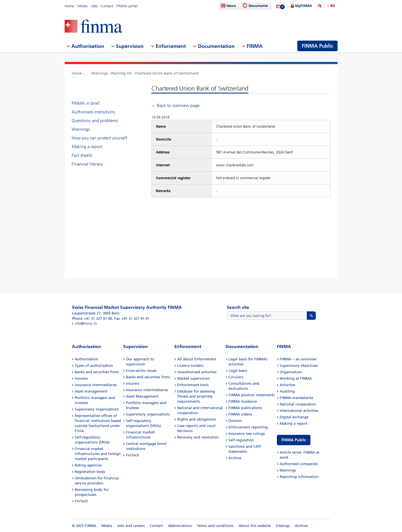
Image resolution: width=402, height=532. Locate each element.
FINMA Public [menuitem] (317, 46)
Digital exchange (294, 417)
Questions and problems (95, 121)
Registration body (90, 472)
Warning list (121, 73)
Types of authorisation (94, 366)
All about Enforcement (197, 359)
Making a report (87, 147)
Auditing (287, 391)
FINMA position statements (252, 395)
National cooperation (298, 404)
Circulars (236, 377)
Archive (235, 458)
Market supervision (193, 378)
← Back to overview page (176, 105)
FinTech (81, 501)
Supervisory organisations (97, 409)
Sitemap (283, 526)
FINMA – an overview (298, 359)
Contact (107, 6)
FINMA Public (294, 440)
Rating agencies (88, 465)
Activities (288, 385)
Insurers (81, 378)
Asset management (91, 391)
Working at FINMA (296, 378)
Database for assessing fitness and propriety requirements (196, 396)
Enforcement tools (193, 385)
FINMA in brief (86, 103)
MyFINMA (303, 6)
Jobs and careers (131, 526)
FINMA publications (245, 408)
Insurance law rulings (247, 434)
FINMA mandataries (296, 398)
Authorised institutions (93, 112)
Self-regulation (241, 440)
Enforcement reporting (248, 427)
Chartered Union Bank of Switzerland (166, 73)
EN (333, 6)
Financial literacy (87, 164)
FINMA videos (240, 414)
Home (69, 6)
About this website (255, 526)
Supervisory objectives (299, 366)
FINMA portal (127, 6)
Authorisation (87, 359)
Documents (255, 6)
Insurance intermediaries (96, 385)
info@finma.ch (86, 324)
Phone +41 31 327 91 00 (92, 319)
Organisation (291, 372)
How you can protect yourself (99, 138)
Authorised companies (299, 464)
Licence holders (190, 366)
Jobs (94, 6)
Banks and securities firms (97, 372)
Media (83, 6)
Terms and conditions (215, 526)
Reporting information (299, 477)
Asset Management (142, 396)
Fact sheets (82, 155)
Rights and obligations (197, 419)
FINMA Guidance (243, 401)
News (228, 6)
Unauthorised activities (197, 372)
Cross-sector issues (141, 371)
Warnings (100, 73)
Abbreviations (180, 526)
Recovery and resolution (198, 437)
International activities (299, 411)
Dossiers (235, 421)
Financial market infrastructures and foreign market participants (98, 454)
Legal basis (238, 371)
